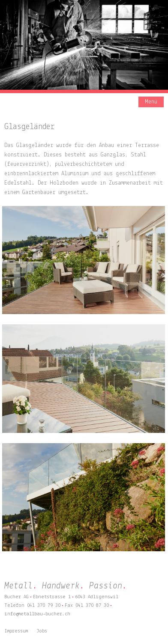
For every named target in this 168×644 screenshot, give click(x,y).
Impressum (16, 631)
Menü (151, 102)
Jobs (42, 631)
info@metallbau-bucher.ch (37, 614)
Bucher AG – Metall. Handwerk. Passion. (47, 103)
